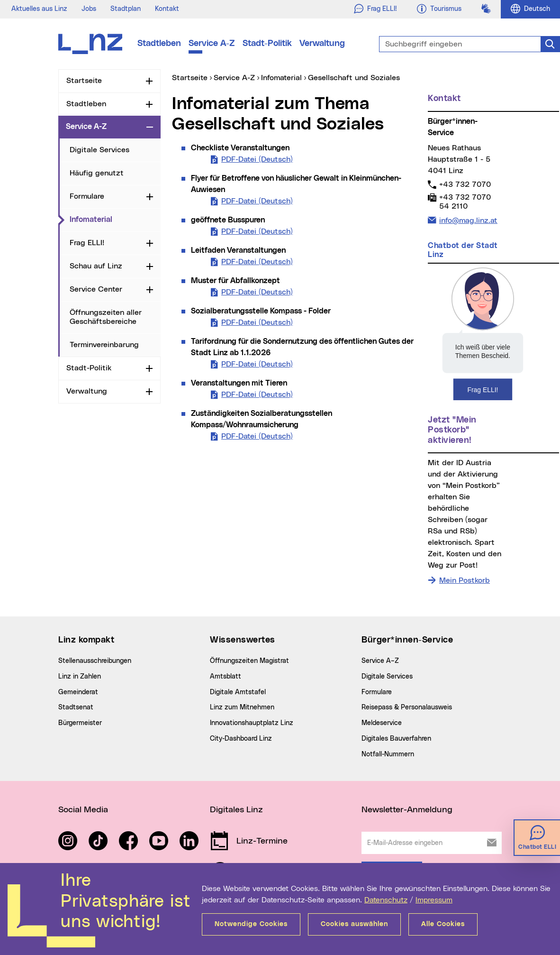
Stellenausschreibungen (95, 661)
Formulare (87, 196)
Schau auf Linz (96, 266)
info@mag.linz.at (468, 220)
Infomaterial (115, 219)
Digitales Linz (236, 810)
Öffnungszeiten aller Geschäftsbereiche (106, 317)
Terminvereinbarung (104, 345)
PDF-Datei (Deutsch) (257, 158)
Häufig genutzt (97, 173)
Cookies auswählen (354, 924)
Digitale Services (99, 150)
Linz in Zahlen (80, 677)
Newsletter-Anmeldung (407, 810)
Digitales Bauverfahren (396, 739)
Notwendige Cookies (251, 924)
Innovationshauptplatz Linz (252, 723)
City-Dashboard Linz (241, 739)
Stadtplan (126, 9)
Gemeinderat (78, 692)
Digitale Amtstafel (238, 692)
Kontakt (167, 9)
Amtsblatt (226, 677)
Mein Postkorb (465, 580)
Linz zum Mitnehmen (242, 707)
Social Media (83, 810)
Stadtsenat (76, 707)
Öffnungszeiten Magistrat (249, 661)
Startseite (84, 81)
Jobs (89, 9)
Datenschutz (386, 900)
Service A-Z (212, 44)
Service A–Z (380, 661)
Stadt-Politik (267, 44)
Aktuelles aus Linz (39, 9)
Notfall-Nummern (388, 754)
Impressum (434, 900)
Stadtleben (159, 44)
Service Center (96, 289)
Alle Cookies (443, 924)
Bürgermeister (80, 723)
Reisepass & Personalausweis (407, 707)
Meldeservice (382, 723)
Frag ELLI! (87, 243)
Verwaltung (322, 44)
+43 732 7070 (465, 184)
